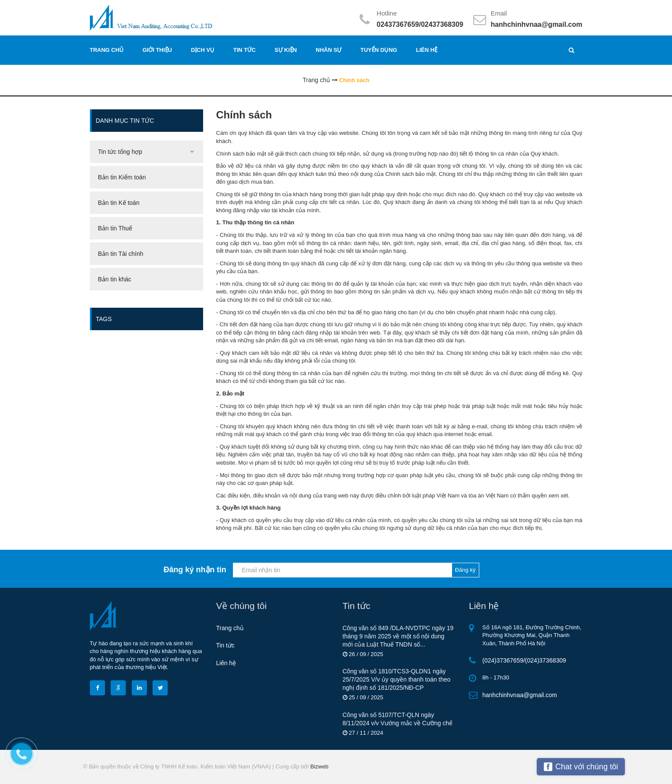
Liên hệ (226, 663)
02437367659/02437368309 (420, 24)
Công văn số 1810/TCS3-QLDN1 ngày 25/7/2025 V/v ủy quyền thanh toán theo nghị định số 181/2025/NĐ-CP (397, 679)
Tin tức (225, 645)
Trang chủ (230, 628)
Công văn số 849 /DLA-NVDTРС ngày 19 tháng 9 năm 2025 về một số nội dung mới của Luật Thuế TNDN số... (398, 636)
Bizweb (319, 766)
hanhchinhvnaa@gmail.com (536, 24)
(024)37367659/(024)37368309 (524, 660)
